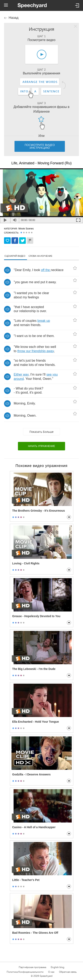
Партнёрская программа (32, 967)
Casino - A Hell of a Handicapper (34, 827)
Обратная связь (68, 972)
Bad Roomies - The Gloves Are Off (35, 933)
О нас (51, 972)
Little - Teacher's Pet (26, 880)
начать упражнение (41, 446)
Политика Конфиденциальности (25, 972)
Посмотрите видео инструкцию (40, 146)
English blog (58, 967)
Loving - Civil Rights (26, 563)
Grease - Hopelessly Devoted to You (36, 616)
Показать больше (41, 432)
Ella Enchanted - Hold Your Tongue (36, 722)
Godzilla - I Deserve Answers (32, 774)
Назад (14, 18)
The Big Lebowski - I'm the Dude (34, 669)
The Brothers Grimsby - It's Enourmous (39, 511)
